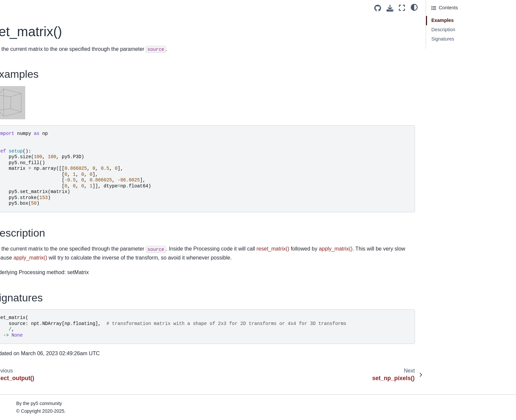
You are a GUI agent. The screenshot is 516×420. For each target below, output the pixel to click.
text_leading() (24, 413)
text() (15, 361)
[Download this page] (390, 8)
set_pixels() (22, 86)
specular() (21, 213)
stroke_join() (23, 329)
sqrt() (16, 265)
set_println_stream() (31, 97)
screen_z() (21, 12)
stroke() (18, 308)
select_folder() (25, 33)
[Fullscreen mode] (402, 8)
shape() (18, 118)
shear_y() (20, 150)
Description (443, 30)
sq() (14, 255)
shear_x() (20, 139)
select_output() (26, 54)
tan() (15, 350)
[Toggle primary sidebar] (125, 8)
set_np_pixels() (26, 75)
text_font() (21, 403)
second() (19, 23)
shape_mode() (25, 128)
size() (16, 181)
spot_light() (22, 245)
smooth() (19, 202)
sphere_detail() (26, 234)
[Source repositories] (378, 8)
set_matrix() (24, 65)
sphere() (19, 223)
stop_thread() (24, 297)
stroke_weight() (26, 340)
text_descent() (25, 392)
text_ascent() (24, 382)
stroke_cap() (23, 318)
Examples (442, 20)
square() (19, 276)
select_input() (24, 44)
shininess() (22, 160)
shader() (19, 107)
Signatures (443, 39)
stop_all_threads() (29, 287)
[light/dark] (414, 7)
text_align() (22, 371)
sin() (15, 170)
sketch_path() (24, 192)
